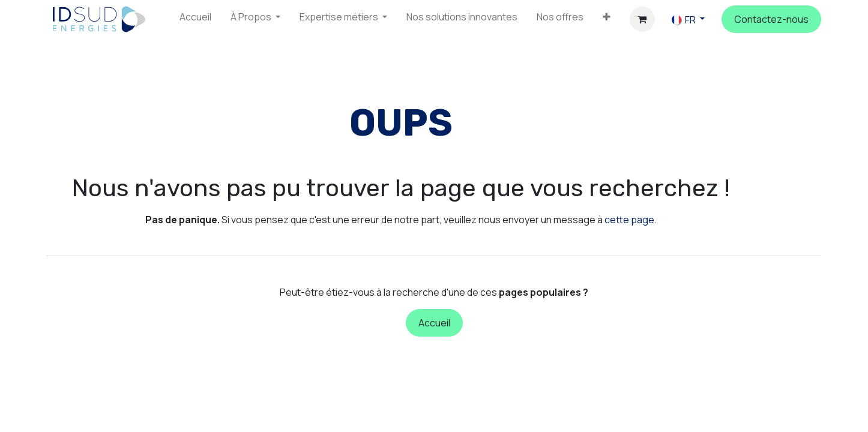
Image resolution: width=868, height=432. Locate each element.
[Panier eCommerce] (642, 19)
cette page (629, 220)
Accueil (434, 323)
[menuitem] (195, 19)
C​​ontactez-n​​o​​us (771, 19)
